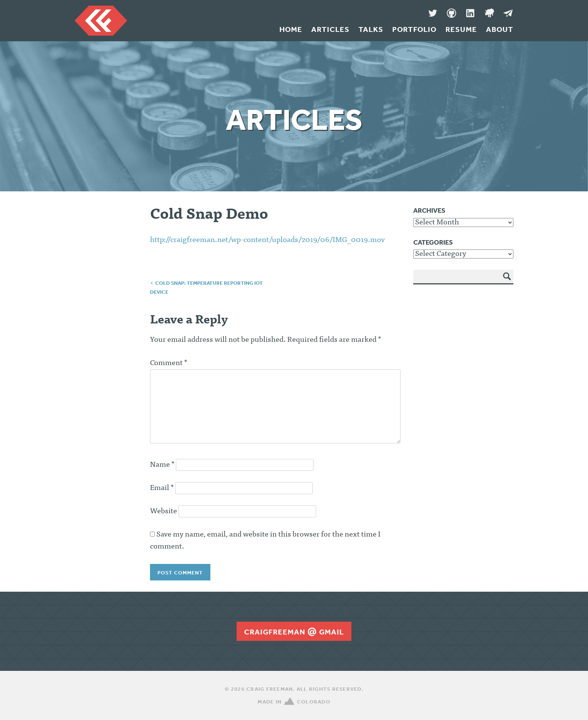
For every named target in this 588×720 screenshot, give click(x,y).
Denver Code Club (489, 13)
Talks (371, 29)
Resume (461, 29)
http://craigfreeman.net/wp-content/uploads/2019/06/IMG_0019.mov (267, 240)
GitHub (451, 13)
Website (163, 511)
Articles (330, 29)
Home (291, 29)
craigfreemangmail (294, 632)
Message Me (508, 13)
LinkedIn (470, 13)
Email (162, 488)
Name (162, 465)
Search (507, 282)
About (500, 29)
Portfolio (414, 29)
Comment (169, 363)
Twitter (433, 13)
